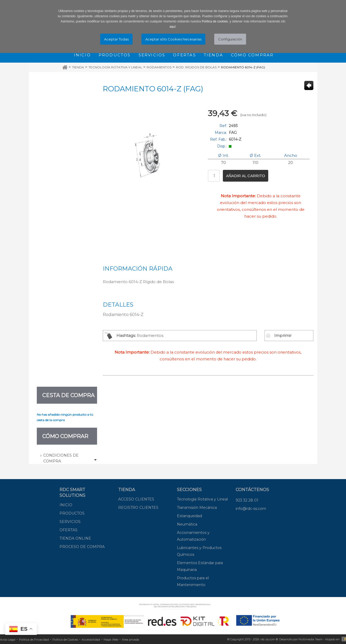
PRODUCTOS (72, 513)
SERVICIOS (70, 522)
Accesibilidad (91, 640)
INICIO (66, 505)
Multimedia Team (311, 639)
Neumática (187, 524)
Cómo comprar (252, 55)
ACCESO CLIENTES (136, 499)
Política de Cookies (65, 640)
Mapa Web (111, 640)
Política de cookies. (215, 21)
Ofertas (184, 55)
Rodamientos (159, 67)
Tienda (213, 55)
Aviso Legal (8, 640)
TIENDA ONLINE (75, 538)
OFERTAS (68, 530)
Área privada (130, 640)
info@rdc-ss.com (251, 509)
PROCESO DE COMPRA (82, 547)
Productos (115, 55)
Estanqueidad (189, 516)
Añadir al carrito (245, 176)
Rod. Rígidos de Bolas (196, 67)
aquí (173, 27)
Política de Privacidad (34, 640)
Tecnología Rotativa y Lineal (115, 67)
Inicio (82, 55)
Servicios (152, 55)
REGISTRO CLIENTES (138, 508)
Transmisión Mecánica (197, 508)
